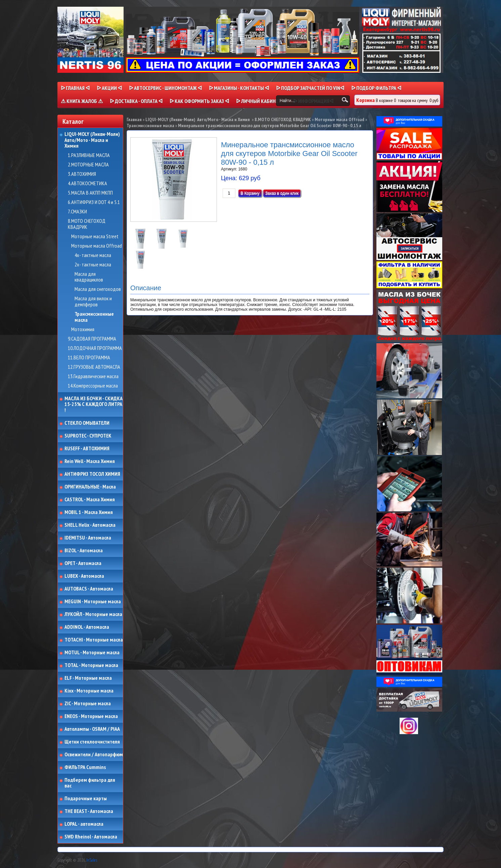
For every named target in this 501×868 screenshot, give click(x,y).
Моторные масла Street (95, 237)
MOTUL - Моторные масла (92, 653)
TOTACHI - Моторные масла (94, 640)
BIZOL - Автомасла (84, 551)
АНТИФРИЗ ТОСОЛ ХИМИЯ (92, 474)
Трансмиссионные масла (94, 317)
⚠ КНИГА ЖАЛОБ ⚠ (82, 101)
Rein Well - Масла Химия (90, 461)
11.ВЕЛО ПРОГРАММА (89, 358)
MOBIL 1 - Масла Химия (89, 512)
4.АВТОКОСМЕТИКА (87, 184)
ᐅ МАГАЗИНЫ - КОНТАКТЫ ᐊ (239, 88)
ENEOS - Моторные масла (91, 716)
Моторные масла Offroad (97, 246)
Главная (134, 119)
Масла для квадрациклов (89, 277)
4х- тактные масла (93, 255)
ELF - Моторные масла (88, 678)
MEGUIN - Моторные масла (93, 602)
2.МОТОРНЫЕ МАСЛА (88, 165)
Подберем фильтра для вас (90, 783)
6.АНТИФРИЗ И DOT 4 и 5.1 (94, 202)
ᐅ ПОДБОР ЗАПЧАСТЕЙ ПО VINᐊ (310, 88)
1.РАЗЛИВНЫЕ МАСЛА (89, 155)
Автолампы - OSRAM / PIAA (92, 729)
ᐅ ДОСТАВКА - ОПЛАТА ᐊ (136, 101)
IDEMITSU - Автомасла (88, 538)
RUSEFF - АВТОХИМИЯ (87, 449)
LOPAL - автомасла (84, 824)
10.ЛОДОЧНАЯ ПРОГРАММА (95, 348)
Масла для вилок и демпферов (93, 301)
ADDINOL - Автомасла (87, 627)
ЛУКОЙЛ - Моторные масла (93, 614)
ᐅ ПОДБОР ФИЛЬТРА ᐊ (376, 88)
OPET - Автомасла (83, 563)
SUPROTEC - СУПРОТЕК (88, 436)
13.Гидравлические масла (93, 376)
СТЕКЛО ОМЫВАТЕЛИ (87, 423)
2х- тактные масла (93, 265)
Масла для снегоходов (98, 289)
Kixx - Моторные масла (89, 691)
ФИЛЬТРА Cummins (85, 767)
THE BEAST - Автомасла (89, 811)
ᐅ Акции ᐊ (109, 88)
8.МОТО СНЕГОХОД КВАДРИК (87, 224)
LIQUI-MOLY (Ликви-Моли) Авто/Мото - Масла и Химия (93, 140)
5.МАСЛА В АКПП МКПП (90, 193)
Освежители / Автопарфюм (94, 755)
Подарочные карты (86, 799)
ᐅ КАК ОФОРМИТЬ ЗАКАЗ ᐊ (199, 101)
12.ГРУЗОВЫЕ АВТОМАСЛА (94, 367)
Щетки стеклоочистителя (92, 742)
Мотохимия (83, 329)
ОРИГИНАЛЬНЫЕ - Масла (90, 487)
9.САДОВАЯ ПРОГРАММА (92, 339)
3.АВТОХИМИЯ (82, 174)
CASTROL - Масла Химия (90, 500)
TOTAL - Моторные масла (91, 665)
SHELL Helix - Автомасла (90, 525)
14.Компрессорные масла (93, 386)
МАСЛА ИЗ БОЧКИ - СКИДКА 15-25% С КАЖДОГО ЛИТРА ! (94, 404)
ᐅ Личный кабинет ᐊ (261, 101)
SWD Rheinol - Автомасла (91, 837)
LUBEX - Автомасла (84, 576)
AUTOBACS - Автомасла (89, 589)
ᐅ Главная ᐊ (75, 88)
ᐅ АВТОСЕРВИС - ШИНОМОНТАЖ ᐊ (165, 88)
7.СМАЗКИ (77, 212)
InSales (92, 860)
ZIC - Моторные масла (88, 704)
